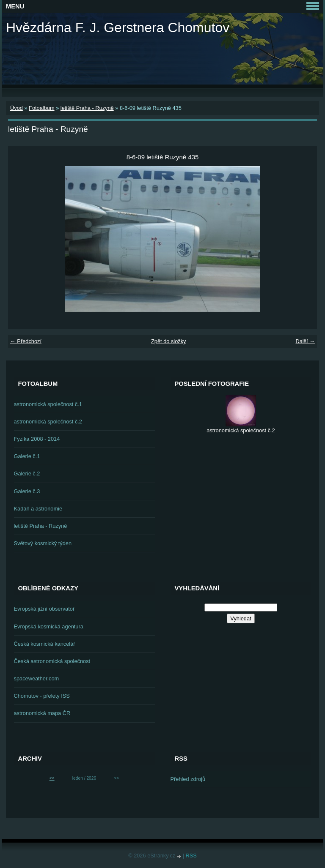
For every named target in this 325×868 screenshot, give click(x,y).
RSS (191, 856)
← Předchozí (26, 341)
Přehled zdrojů (188, 779)
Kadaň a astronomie (38, 509)
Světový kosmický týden (43, 543)
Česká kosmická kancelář (45, 644)
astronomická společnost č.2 (48, 422)
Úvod (17, 108)
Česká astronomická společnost (52, 661)
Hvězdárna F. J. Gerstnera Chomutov (118, 27)
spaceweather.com (37, 678)
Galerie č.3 (27, 491)
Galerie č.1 (27, 456)
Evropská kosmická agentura (49, 626)
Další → (305, 341)
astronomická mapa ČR (42, 713)
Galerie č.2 (27, 474)
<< (52, 778)
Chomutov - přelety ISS (42, 696)
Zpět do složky (169, 341)
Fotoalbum (41, 108)
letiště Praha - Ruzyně (87, 108)
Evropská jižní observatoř (44, 609)
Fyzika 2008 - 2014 (37, 439)
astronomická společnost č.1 (48, 404)
